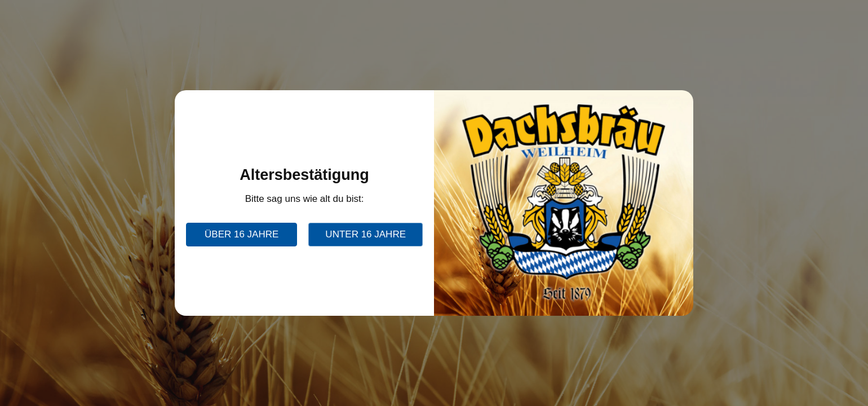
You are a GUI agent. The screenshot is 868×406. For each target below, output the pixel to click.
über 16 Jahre (242, 234)
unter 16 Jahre (366, 234)
